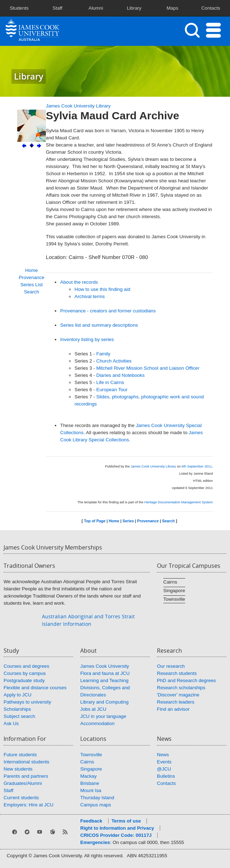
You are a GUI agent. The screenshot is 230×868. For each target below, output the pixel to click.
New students (18, 769)
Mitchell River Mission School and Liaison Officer (148, 368)
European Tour (112, 390)
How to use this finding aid (102, 289)
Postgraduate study (24, 680)
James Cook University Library (78, 106)
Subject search (19, 716)
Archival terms (90, 296)
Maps (172, 8)
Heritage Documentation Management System (179, 502)
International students (26, 762)
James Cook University (105, 666)
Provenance (31, 277)
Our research (171, 666)
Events (164, 762)
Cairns (170, 582)
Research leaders (176, 702)
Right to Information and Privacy (117, 828)
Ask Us (11, 723)
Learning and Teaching (104, 680)
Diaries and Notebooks (121, 375)
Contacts (211, 8)
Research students (177, 673)
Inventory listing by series (87, 339)
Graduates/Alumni (23, 783)
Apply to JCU (18, 695)
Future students (20, 755)
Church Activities (114, 361)
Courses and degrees (26, 666)
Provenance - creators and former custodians (108, 311)
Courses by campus (25, 673)
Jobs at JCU (93, 709)
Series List (32, 285)
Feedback (91, 821)
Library (134, 8)
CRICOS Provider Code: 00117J (116, 835)
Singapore (174, 591)
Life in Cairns (110, 382)
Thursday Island (97, 798)
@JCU (164, 769)
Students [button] (19, 8)
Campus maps (96, 805)
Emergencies (95, 842)
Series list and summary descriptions (99, 325)
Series (128, 521)
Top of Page (95, 521)
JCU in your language (103, 716)
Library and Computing (104, 702)
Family (103, 354)
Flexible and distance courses (35, 688)
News (163, 755)
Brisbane (90, 783)
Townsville (174, 599)
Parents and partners (26, 776)
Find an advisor (173, 709)
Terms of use (126, 821)
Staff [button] (57, 8)
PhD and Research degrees (186, 680)
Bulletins (166, 776)
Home (32, 270)
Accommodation (97, 723)
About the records (79, 282)
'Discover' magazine (178, 695)
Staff (8, 790)
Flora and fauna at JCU (105, 673)
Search (32, 292)
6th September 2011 (197, 466)
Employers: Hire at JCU (28, 805)
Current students (21, 798)
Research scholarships (181, 688)
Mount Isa (91, 790)
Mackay (88, 776)
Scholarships (17, 709)
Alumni (96, 8)
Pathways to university (27, 702)
